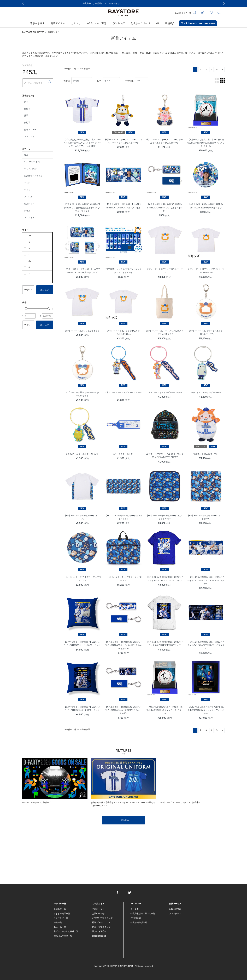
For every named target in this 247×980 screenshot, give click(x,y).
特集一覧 (58, 922)
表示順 (67, 81)
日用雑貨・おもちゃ (33, 176)
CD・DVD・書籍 (32, 162)
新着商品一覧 (60, 909)
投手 (26, 102)
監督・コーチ (30, 130)
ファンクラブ (175, 914)
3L (30, 267)
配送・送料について (101, 922)
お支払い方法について (102, 918)
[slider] (26, 309)
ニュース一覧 (60, 927)
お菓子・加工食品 (122, 53)
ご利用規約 (136, 918)
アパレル (28, 197)
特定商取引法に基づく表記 (143, 914)
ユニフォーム (30, 218)
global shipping (99, 936)
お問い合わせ (98, 914)
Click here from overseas (198, 23)
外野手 (27, 109)
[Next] (224, 3)
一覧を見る (124, 820)
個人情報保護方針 (139, 922)
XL (30, 261)
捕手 (26, 116)
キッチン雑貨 (30, 169)
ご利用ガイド (98, 909)
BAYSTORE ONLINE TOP (33, 32)
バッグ (27, 183)
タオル (27, 211)
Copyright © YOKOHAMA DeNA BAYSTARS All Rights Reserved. (124, 966)
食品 (26, 155)
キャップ (28, 190)
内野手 (27, 123)
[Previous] (23, 3)
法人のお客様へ (99, 931)
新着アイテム (54, 32)
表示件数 (129, 81)
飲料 (135, 53)
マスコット (29, 136)
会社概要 (135, 909)
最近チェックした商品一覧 (66, 931)
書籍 (142, 53)
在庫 (99, 81)
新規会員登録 (175, 909)
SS (30, 236)
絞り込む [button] (45, 290)
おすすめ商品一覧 (62, 914)
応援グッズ (29, 204)
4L (30, 274)
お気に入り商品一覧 (63, 936)
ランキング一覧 (61, 918)
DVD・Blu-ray (153, 53)
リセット (28, 290)
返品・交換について (101, 927)
